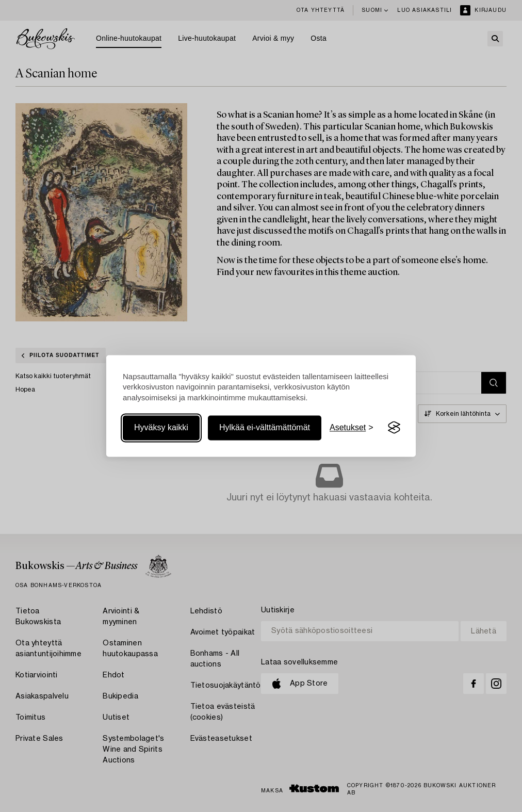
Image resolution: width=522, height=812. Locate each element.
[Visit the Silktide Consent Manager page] (394, 428)
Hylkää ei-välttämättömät (265, 427)
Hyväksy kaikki (161, 427)
